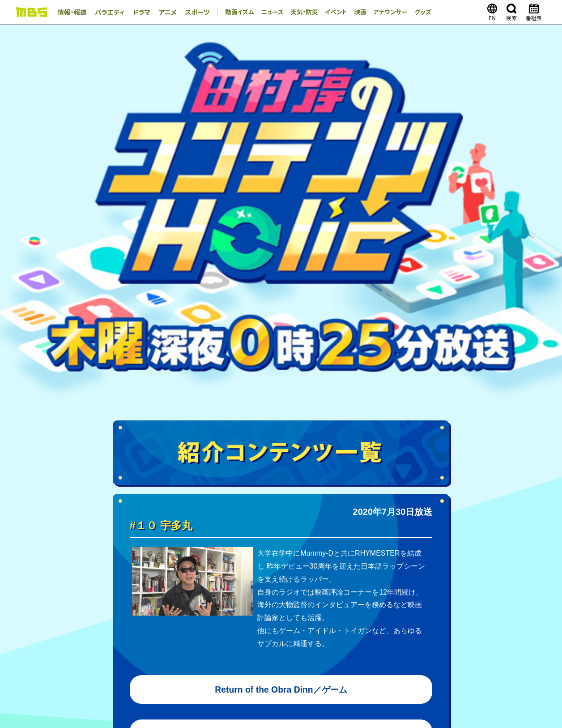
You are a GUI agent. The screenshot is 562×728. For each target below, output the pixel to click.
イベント (329, 12)
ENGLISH (513, 637)
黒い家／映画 (281, 403)
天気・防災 (296, 12)
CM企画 (479, 637)
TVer (340, 540)
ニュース (264, 12)
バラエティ (106, 12)
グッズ (419, 12)
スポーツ (189, 12)
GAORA (216, 657)
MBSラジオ (181, 657)
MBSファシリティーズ (455, 657)
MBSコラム (282, 551)
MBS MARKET (221, 561)
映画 (354, 12)
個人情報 (310, 685)
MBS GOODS (271, 561)
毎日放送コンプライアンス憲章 (198, 637)
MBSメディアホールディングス (117, 657)
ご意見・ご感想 (350, 685)
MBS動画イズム (301, 540)
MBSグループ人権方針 (279, 637)
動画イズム (230, 12)
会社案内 (74, 637)
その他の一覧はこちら (362, 599)
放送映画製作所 (292, 657)
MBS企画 (248, 657)
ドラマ (136, 12)
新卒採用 (74, 647)
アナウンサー (385, 12)
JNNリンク (445, 637)
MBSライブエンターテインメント (120, 667)
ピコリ (394, 657)
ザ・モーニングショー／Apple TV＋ (281, 357)
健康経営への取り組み (390, 637)
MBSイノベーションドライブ (208, 667)
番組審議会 (335, 637)
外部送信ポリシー (216, 685)
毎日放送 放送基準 (122, 637)
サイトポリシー (268, 685)
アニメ (161, 12)
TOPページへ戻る (281, 466)
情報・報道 (71, 12)
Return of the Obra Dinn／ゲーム (281, 312)
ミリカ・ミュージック (350, 657)
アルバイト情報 (116, 647)
